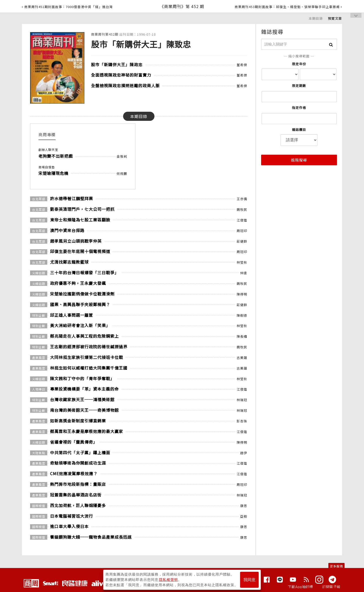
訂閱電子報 (331, 587)
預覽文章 (335, 18)
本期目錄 (316, 18)
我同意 (249, 580)
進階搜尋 (299, 160)
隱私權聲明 (168, 580)
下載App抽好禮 (300, 587)
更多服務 (336, 566)
